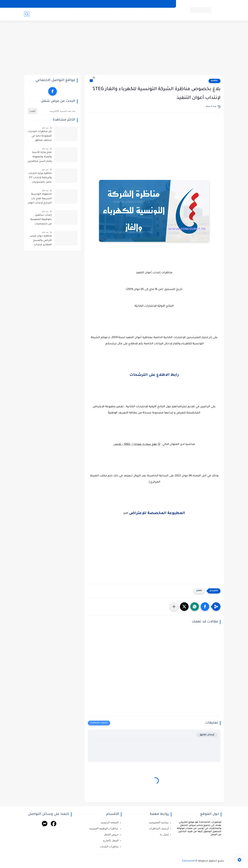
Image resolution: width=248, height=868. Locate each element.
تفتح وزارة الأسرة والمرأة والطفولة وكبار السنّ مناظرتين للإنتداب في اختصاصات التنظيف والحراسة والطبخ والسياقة (40, 158)
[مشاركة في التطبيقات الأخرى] (174, 607)
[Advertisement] (124, 48)
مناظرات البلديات (84, 14)
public (215, 81)
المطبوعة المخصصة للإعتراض (157, 514)
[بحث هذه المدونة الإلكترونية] (58, 111)
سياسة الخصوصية (162, 4)
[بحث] (27, 14)
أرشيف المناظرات (139, 4)
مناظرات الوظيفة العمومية (155, 14)
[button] (205, 607)
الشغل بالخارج (106, 14)
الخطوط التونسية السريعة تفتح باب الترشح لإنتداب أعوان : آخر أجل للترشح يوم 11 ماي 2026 (40, 199)
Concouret (188, 861)
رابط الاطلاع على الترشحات (154, 375)
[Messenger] (45, 824)
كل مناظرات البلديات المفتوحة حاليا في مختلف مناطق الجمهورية (40, 137)
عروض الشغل (127, 14)
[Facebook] (54, 824)
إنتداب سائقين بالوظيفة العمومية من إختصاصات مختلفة (41, 220)
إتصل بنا (122, 4)
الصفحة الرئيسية (110, 822)
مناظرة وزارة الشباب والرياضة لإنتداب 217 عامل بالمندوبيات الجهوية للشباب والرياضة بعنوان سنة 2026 (40, 179)
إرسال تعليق (207, 735)
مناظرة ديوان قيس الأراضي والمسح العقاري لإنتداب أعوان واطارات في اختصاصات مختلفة (41, 241)
